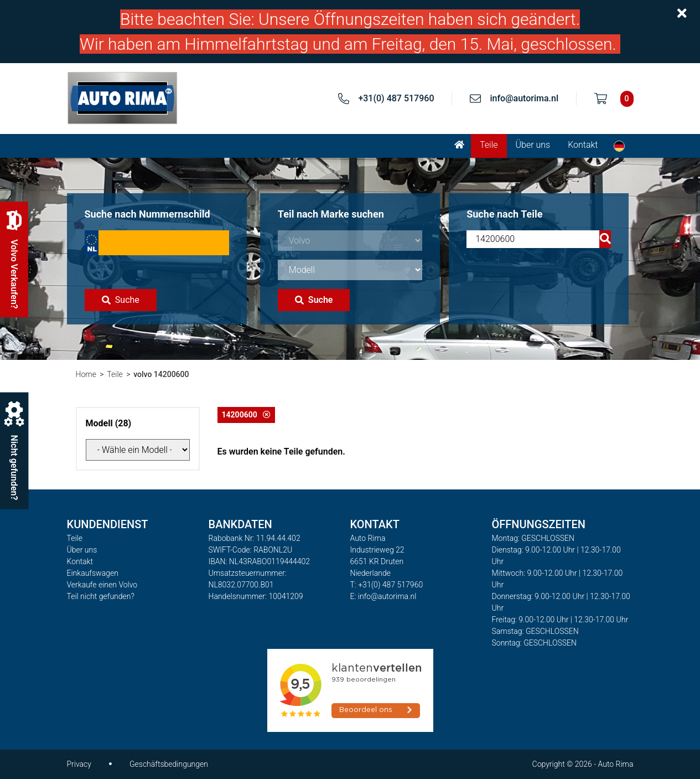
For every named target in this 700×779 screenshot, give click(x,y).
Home (86, 374)
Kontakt (583, 145)
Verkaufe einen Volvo (102, 585)
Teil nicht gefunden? (101, 596)
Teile (489, 145)
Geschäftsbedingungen (169, 764)
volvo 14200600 (161, 374)
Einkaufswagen (93, 573)
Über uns (533, 145)
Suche (121, 300)
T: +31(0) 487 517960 (387, 585)
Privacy (79, 764)
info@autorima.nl (524, 98)
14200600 (247, 415)
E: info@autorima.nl (383, 596)
